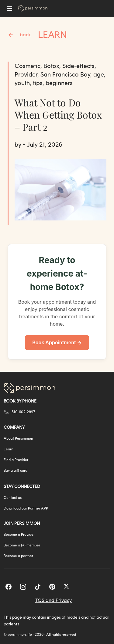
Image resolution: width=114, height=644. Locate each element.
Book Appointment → (57, 342)
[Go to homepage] (33, 8)
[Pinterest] (52, 587)
